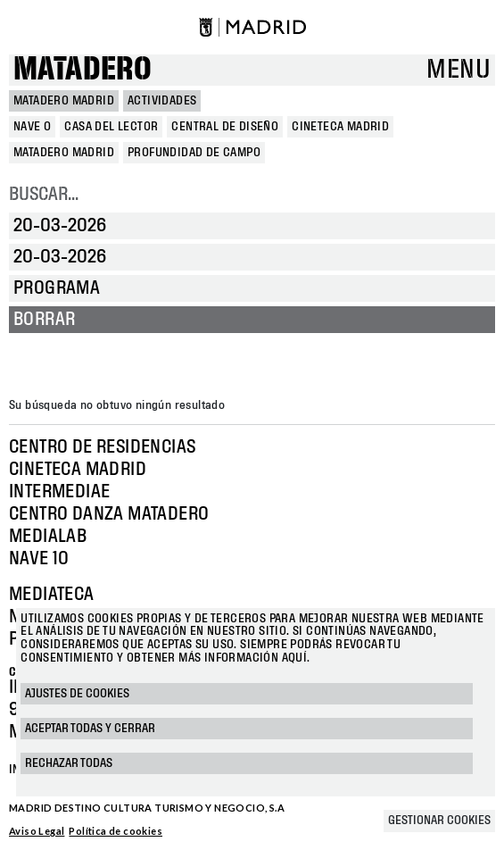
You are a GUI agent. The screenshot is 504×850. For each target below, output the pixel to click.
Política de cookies (116, 831)
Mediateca (52, 595)
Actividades (162, 101)
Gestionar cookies (439, 821)
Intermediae (59, 492)
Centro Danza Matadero (109, 514)
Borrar (44, 320)
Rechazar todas (69, 763)
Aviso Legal (37, 831)
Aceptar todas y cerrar (90, 729)
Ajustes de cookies (77, 694)
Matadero (83, 70)
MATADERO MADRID (64, 101)
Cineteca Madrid (78, 470)
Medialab (48, 537)
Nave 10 (39, 559)
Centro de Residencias (102, 447)
